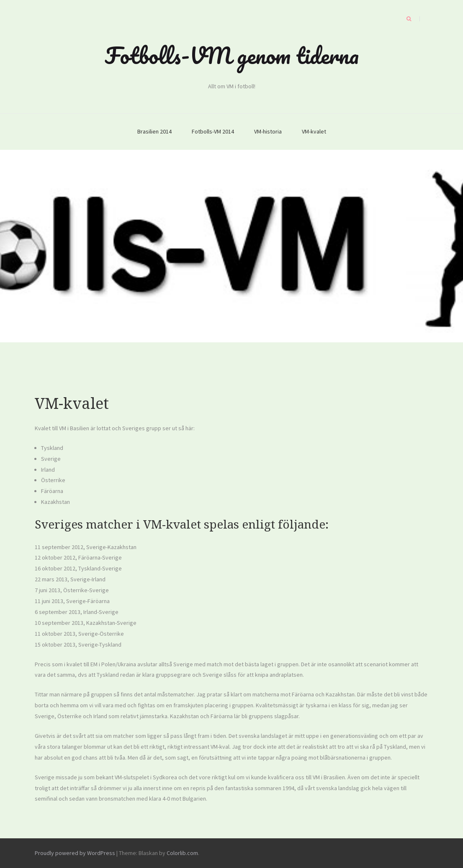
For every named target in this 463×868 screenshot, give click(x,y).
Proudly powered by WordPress (75, 853)
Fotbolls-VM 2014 (213, 131)
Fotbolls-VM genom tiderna (232, 55)
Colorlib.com (182, 853)
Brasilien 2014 (154, 131)
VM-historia (268, 131)
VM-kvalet (314, 131)
